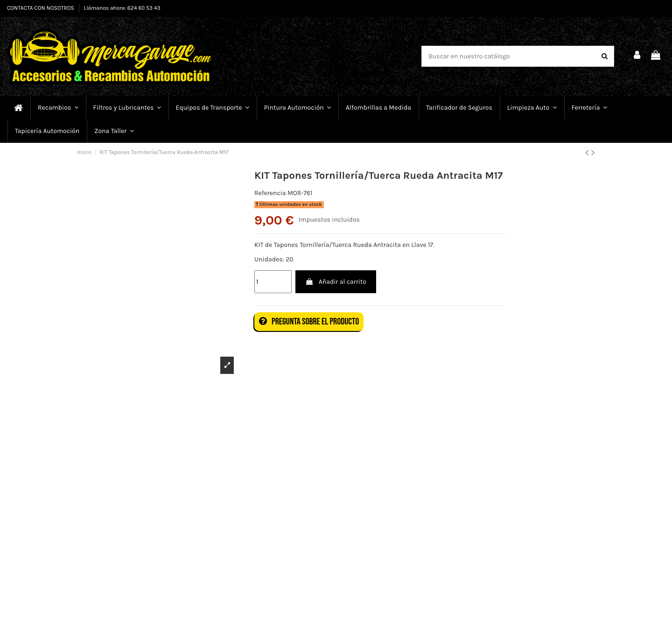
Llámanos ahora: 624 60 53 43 (122, 8)
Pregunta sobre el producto (309, 322)
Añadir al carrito (336, 282)
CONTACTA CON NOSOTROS (41, 8)
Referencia (270, 193)
